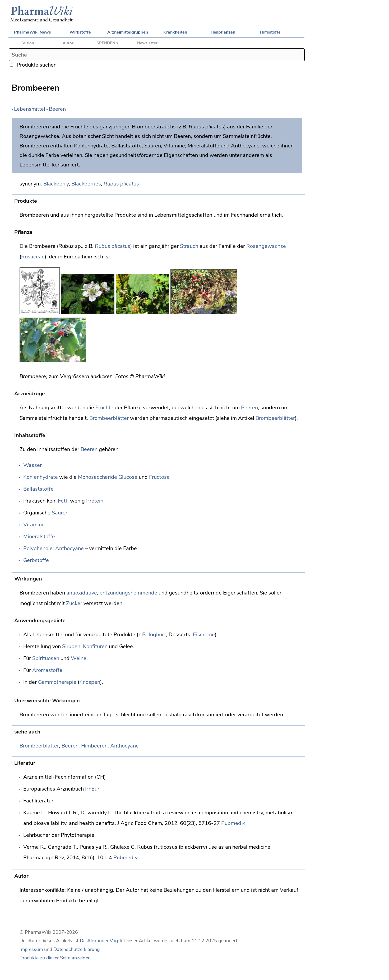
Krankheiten (175, 32)
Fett (63, 501)
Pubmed (231, 823)
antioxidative (82, 593)
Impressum (31, 949)
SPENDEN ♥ (108, 43)
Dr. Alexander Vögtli (101, 941)
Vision (28, 43)
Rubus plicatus (121, 184)
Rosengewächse (266, 246)
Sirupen (71, 646)
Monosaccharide (98, 477)
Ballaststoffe (38, 489)
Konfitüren (95, 646)
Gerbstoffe (36, 560)
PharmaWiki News (33, 32)
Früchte (104, 408)
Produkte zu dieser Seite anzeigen (55, 958)
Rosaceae (33, 257)
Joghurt (157, 635)
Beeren (57, 109)
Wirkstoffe (80, 32)
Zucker (74, 603)
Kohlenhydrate (41, 477)
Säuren (60, 513)
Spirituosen (46, 658)
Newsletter (147, 43)
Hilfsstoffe (270, 32)
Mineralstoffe (39, 537)
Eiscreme (204, 635)
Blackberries (86, 184)
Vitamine (34, 525)
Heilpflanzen (223, 32)
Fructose (159, 477)
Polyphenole (38, 548)
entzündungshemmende (128, 593)
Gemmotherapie (57, 682)
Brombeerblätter (109, 418)
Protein (95, 501)
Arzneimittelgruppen (128, 32)
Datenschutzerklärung (77, 949)
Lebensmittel (30, 109)
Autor (68, 43)
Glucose (128, 477)
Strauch (189, 246)
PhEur (92, 789)
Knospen (90, 682)
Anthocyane (70, 548)
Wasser (33, 465)
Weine (79, 658)
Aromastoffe (47, 670)
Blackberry (56, 184)
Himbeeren (94, 746)
